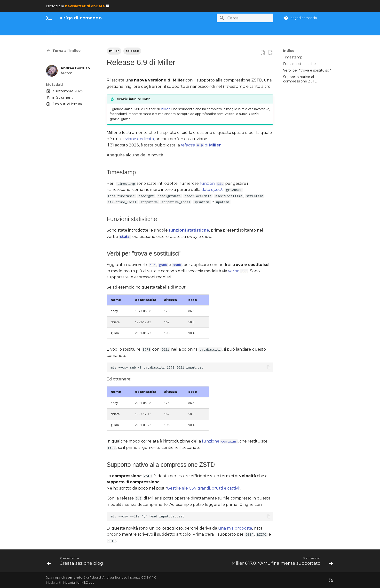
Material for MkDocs (79, 583)
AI (81, 30)
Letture (200, 30)
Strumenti (65, 97)
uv (148, 30)
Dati (92, 30)
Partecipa (164, 30)
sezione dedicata (138, 139)
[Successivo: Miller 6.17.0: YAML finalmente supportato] (281, 562)
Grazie (231, 30)
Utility (182, 30)
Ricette (134, 30)
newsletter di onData (85, 6)
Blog (216, 30)
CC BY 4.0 (149, 577)
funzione (220, 441)
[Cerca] (245, 18)
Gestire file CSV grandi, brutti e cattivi (203, 488)
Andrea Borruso (115, 577)
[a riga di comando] (49, 18)
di (201, 145)
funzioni (212, 183)
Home (51, 30)
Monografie (112, 30)
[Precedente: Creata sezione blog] (76, 562)
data (212, 189)
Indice (289, 51)
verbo (238, 271)
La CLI (68, 30)
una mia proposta (235, 528)
